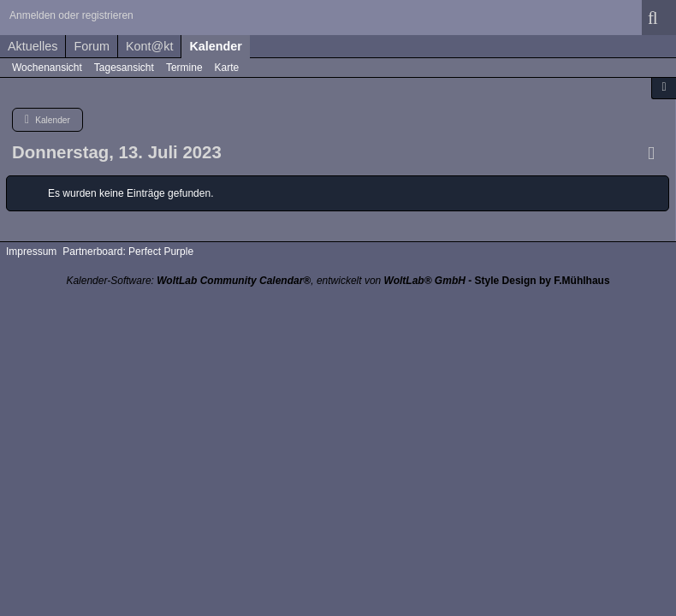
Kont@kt (149, 46)
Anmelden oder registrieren (71, 15)
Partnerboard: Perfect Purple (128, 252)
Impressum (31, 252)
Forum (92, 46)
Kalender (216, 46)
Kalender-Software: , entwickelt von (265, 281)
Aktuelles (33, 46)
